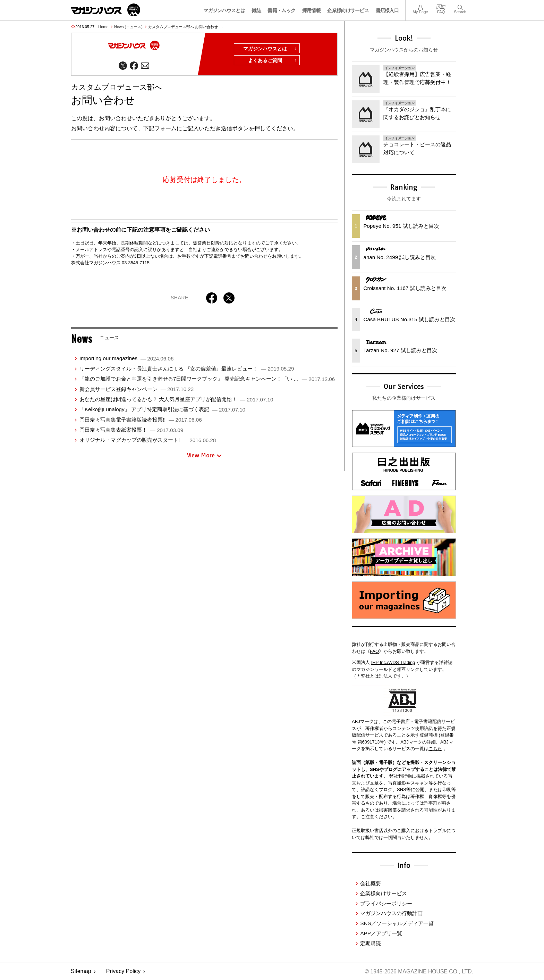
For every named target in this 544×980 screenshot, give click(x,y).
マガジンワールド (105, 10)
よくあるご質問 (273, 61)
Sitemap (81, 971)
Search (460, 6)
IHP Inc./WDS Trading (393, 662)
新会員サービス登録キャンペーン (137, 389)
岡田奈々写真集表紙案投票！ (131, 430)
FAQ (441, 6)
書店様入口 (387, 10)
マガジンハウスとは (224, 10)
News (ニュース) (128, 27)
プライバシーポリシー (386, 903)
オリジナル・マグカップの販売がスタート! (148, 441)
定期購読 (371, 943)
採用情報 (311, 10)
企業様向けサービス (348, 10)
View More (204, 456)
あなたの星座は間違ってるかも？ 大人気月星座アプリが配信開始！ (176, 400)
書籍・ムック (281, 10)
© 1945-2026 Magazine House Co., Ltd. (418, 971)
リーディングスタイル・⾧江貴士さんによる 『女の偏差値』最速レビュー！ (187, 369)
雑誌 (256, 10)
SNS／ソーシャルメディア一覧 (397, 923)
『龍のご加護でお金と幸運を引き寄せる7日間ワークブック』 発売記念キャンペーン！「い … (207, 379)
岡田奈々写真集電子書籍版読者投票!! (141, 420)
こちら (435, 749)
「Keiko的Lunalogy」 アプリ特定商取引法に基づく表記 (162, 410)
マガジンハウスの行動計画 (391, 913)
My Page (420, 6)
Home (103, 27)
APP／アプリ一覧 (381, 933)
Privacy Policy (124, 971)
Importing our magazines (126, 359)
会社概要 (371, 883)
